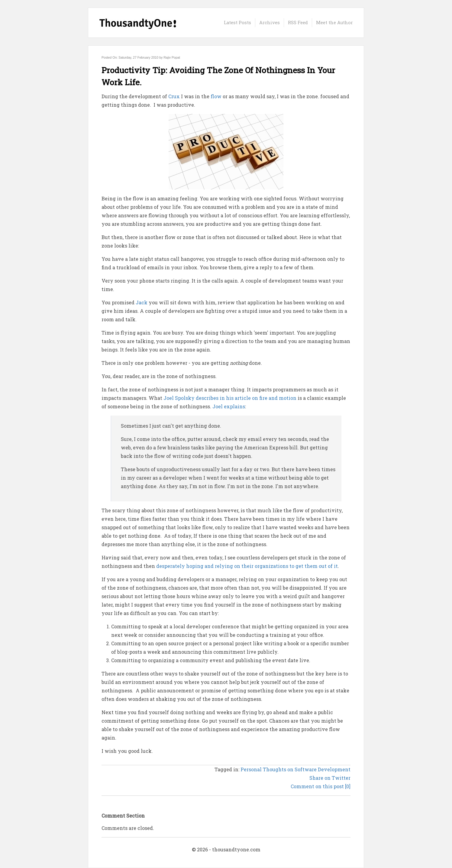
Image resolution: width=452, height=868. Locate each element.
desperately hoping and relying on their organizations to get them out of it (247, 566)
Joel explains (229, 406)
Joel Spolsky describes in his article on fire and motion (230, 398)
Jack (142, 302)
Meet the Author (334, 23)
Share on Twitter (330, 778)
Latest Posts (237, 23)
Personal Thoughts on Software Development (295, 769)
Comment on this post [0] (321, 786)
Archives (270, 23)
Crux (174, 96)
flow (216, 96)
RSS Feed (298, 23)
